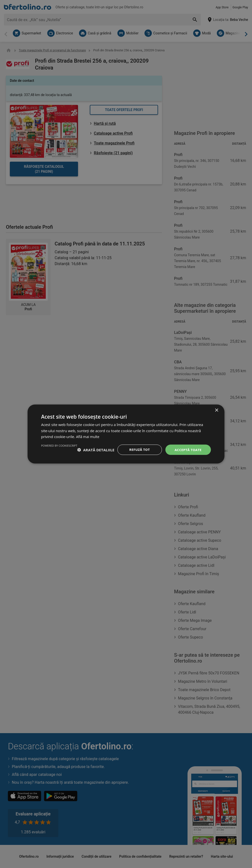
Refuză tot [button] (138, 448)
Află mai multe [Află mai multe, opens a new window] (88, 434)
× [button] (216, 408)
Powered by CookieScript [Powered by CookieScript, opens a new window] (193, 461)
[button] (60, 448)
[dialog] (126, 434)
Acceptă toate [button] (187, 448)
